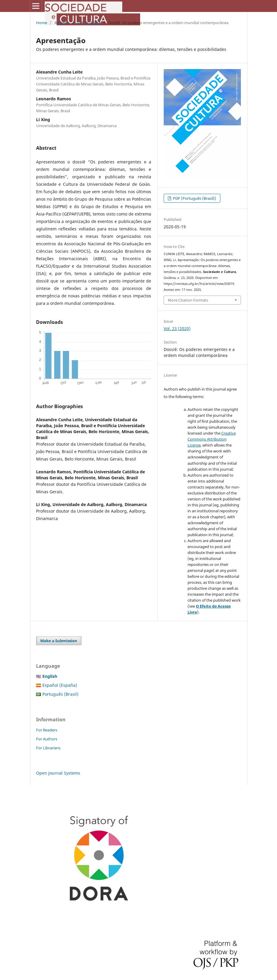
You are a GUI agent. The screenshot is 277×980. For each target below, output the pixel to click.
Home (42, 23)
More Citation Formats (188, 300)
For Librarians (48, 748)
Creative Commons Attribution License (212, 439)
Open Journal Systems (58, 773)
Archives (62, 23)
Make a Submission (59, 641)
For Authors (47, 739)
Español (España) (60, 685)
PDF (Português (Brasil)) (194, 198)
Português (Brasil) (60, 694)
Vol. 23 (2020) (89, 23)
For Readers (47, 730)
